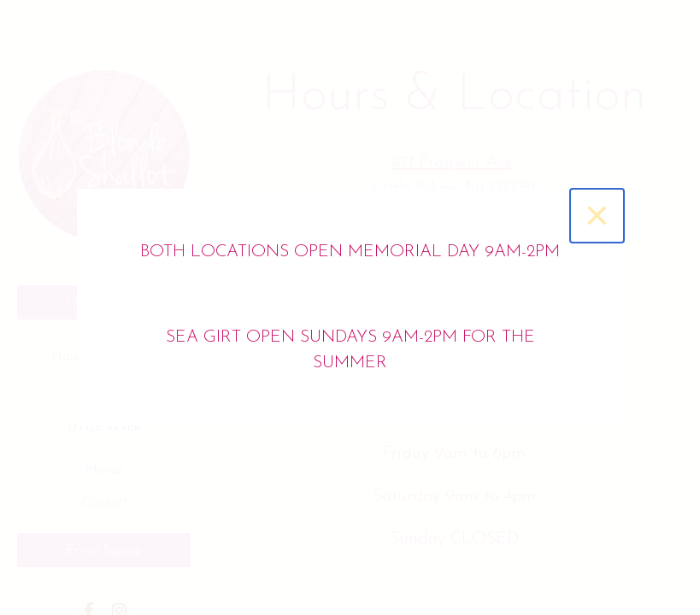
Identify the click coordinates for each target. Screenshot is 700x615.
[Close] (597, 216)
